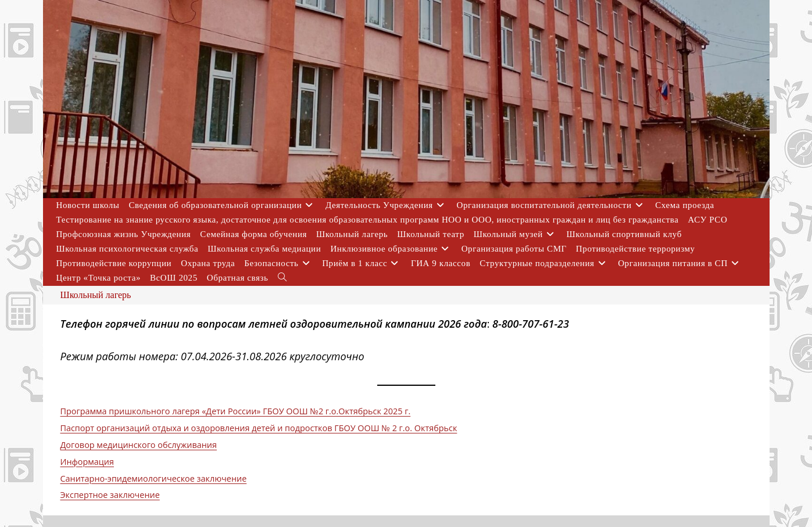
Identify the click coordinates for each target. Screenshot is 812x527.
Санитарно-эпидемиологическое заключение (154, 478)
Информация (87, 462)
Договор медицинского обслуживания (139, 445)
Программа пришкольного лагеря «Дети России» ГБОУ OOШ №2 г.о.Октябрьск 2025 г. (236, 411)
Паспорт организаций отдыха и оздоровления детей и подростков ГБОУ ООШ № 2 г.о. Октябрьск (259, 428)
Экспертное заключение (110, 495)
